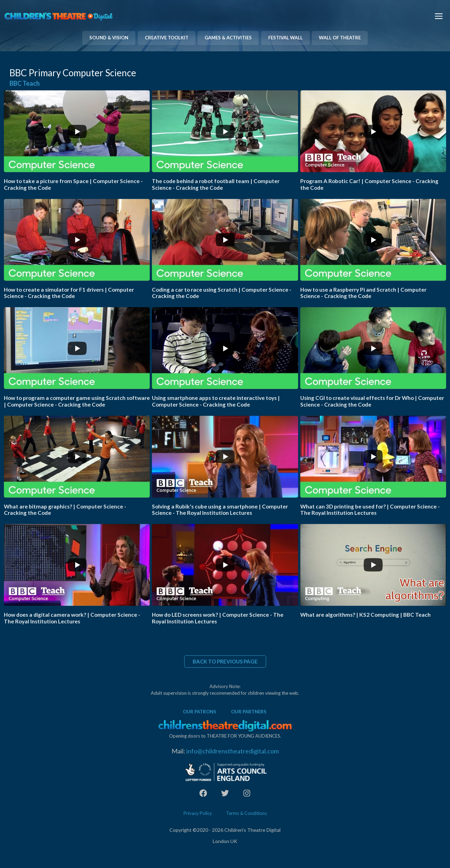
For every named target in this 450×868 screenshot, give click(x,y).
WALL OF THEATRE (340, 38)
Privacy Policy (198, 813)
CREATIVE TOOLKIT (167, 38)
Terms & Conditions (246, 813)
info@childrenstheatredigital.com (233, 751)
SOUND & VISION (109, 38)
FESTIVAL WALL (285, 38)
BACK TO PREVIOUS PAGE (225, 661)
